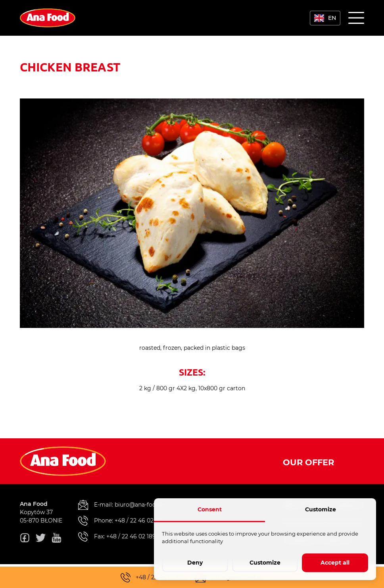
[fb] (25, 539)
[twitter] (41, 539)
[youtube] (57, 539)
